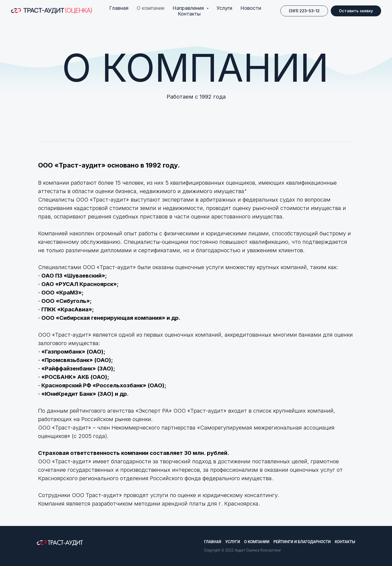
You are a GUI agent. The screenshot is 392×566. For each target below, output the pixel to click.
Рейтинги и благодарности (302, 542)
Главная (119, 8)
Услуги (224, 8)
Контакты (189, 14)
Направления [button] (189, 8)
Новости (251, 8)
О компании (151, 8)
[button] (356, 11)
